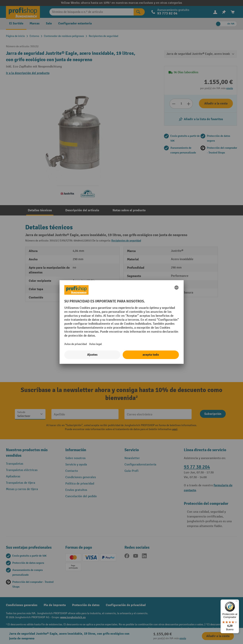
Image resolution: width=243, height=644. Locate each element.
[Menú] (237, 602)
